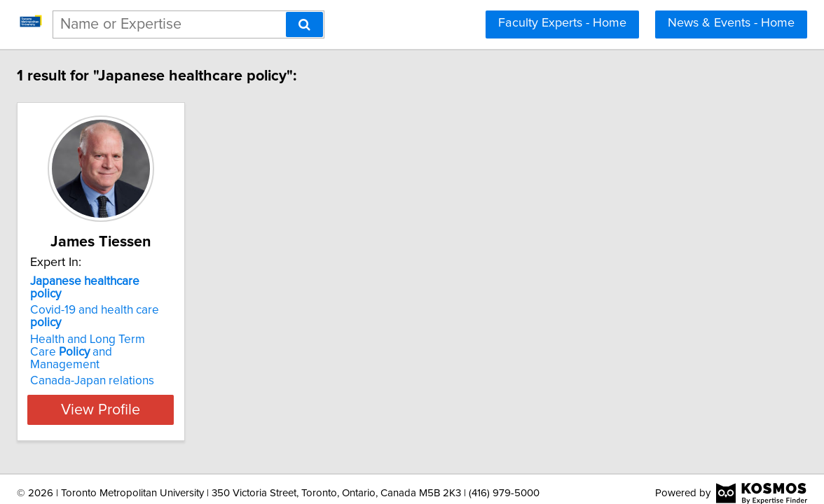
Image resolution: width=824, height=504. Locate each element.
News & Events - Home (731, 23)
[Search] (304, 24)
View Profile (199, 372)
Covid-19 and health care (191, 297)
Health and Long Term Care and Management (182, 321)
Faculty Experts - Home (562, 23)
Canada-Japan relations (172, 343)
